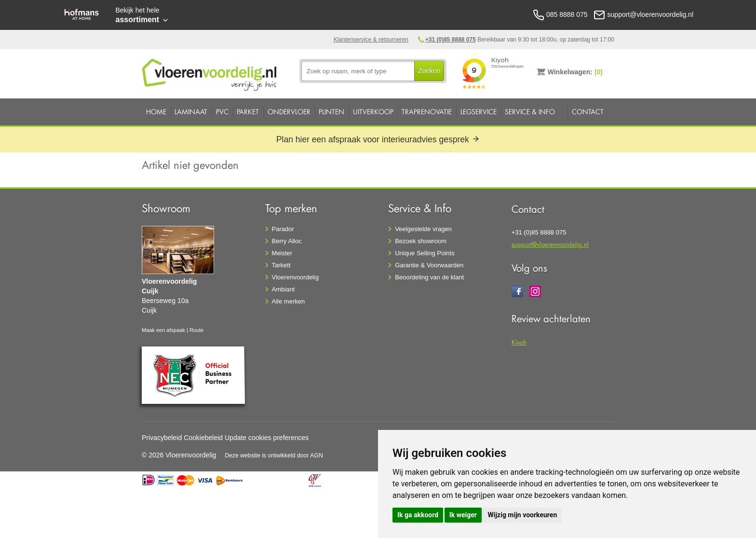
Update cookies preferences (267, 438)
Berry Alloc (287, 241)
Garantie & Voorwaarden (429, 265)
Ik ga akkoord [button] (418, 515)
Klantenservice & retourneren (371, 40)
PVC (222, 112)
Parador (283, 229)
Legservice (479, 112)
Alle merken (289, 301)
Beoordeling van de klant (429, 277)
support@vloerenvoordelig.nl (550, 244)
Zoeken (429, 71)
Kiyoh (519, 342)
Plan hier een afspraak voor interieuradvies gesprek (378, 139)
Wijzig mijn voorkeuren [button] (522, 515)
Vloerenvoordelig (296, 277)
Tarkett (281, 265)
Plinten (331, 112)
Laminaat (191, 112)
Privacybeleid (162, 438)
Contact (588, 112)
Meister (282, 253)
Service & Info (530, 112)
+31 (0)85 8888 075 (451, 40)
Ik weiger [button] (463, 515)
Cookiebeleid (203, 438)
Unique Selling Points (425, 253)
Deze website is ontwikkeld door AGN (274, 455)
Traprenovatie (427, 112)
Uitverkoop (373, 112)
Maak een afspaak (163, 330)
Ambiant (283, 289)
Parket (248, 112)
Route (196, 330)
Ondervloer (289, 112)
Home (156, 112)
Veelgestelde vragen (423, 229)
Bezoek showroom (421, 241)
